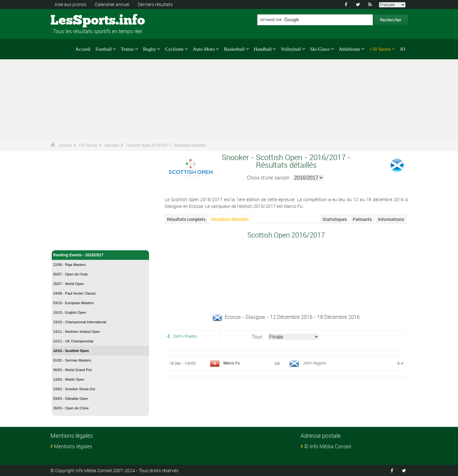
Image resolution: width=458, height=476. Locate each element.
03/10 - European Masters (74, 303)
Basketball (234, 49)
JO (403, 49)
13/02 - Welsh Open (69, 379)
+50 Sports (380, 49)
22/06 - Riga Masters (70, 265)
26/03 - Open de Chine (71, 408)
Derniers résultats (155, 4)
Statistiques (335, 219)
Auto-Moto (204, 49)
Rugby (150, 49)
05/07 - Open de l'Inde (71, 274)
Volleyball (291, 49)
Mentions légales (73, 446)
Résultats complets (186, 219)
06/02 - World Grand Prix (73, 370)
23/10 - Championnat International (80, 322)
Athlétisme (349, 49)
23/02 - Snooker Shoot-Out (74, 389)
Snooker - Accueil (69, 242)
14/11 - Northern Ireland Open (77, 332)
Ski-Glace (320, 49)
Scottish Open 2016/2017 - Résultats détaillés (166, 145)
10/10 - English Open (70, 312)
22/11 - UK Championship (73, 341)
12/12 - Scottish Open (71, 351)
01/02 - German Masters (72, 360)
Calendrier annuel (112, 4)
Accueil (83, 49)
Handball (263, 49)
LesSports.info (75, 21)
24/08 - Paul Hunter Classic (75, 293)
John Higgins (314, 363)
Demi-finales (185, 336)
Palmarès (362, 219)
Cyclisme (174, 49)
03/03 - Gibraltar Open (71, 399)
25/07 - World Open (69, 284)
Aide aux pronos (71, 4)
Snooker (112, 145)
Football (104, 49)
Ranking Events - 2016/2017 (101, 255)
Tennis (128, 49)
